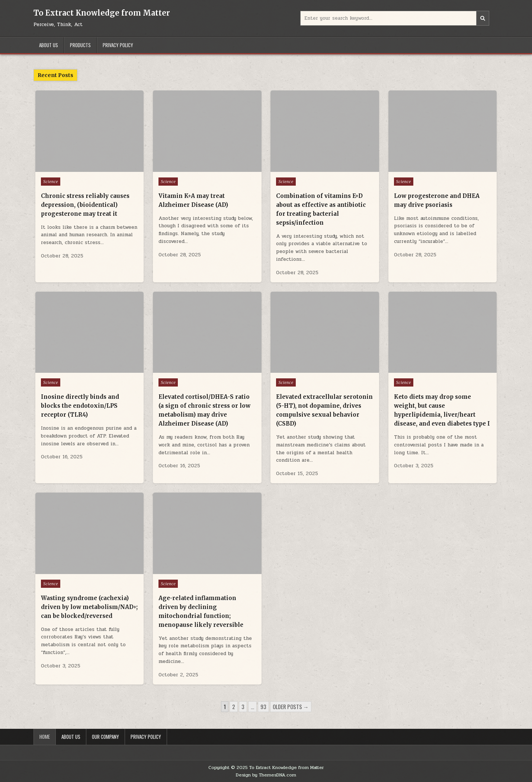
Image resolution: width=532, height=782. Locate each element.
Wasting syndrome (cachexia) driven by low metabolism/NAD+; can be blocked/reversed (89, 607)
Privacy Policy (118, 45)
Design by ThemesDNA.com (266, 775)
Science (51, 182)
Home (45, 737)
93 (263, 706)
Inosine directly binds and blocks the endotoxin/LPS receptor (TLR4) (80, 406)
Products (80, 45)
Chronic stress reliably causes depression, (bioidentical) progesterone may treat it (85, 205)
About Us (49, 45)
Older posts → (291, 706)
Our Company (105, 737)
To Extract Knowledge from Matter (102, 13)
